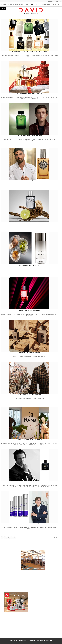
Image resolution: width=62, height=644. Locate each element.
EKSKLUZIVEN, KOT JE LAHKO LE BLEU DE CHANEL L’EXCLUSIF (29, 482)
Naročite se (49, 641)
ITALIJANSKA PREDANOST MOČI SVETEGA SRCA (29, 181)
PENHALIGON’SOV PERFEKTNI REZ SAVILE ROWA (29, 395)
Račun (61, 1)
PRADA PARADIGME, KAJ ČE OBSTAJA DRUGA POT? (29, 136)
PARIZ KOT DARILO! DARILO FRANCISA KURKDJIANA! (29, 94)
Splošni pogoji (42, 641)
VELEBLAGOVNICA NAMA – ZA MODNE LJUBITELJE (29, 440)
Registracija (50, 1)
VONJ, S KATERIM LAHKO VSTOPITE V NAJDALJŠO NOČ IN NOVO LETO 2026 (29, 52)
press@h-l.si (34, 641)
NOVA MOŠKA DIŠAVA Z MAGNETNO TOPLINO (29, 265)
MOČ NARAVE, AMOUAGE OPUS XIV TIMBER (29, 353)
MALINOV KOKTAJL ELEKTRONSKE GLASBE (29, 310)
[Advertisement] (33, 581)
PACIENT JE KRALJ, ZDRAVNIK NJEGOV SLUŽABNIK (29, 524)
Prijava (56, 1)
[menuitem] (50, 1)
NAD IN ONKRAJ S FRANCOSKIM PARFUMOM (29, 223)
